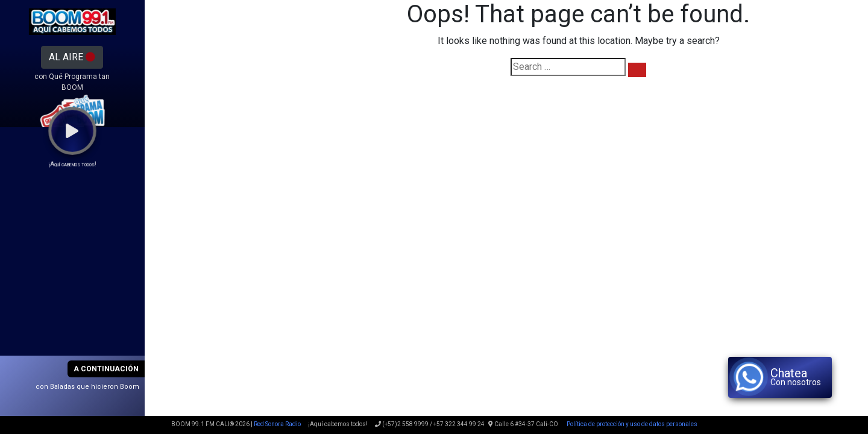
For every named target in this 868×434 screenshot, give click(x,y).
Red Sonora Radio (277, 424)
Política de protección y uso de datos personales (631, 424)
